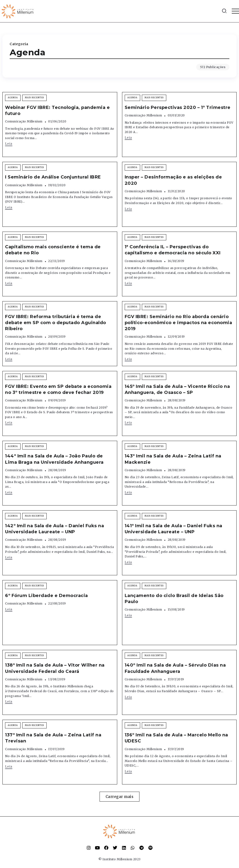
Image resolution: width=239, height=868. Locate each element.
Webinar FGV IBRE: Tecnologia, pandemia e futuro (57, 110)
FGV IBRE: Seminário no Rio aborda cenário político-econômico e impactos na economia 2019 (178, 323)
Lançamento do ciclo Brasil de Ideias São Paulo (174, 599)
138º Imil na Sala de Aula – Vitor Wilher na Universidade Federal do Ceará (55, 668)
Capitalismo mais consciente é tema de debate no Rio (53, 250)
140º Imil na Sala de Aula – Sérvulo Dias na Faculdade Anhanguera (175, 668)
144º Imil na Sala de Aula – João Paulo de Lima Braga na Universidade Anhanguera (54, 459)
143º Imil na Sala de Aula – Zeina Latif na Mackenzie (173, 459)
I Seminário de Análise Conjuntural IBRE (53, 177)
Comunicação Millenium (24, 121)
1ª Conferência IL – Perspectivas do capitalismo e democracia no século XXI (173, 250)
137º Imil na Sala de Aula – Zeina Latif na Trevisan (53, 738)
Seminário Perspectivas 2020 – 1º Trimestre (178, 107)
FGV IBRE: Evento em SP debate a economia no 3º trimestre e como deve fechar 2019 (58, 389)
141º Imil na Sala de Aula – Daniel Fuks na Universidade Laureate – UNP (174, 529)
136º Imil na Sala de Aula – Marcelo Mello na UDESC (176, 738)
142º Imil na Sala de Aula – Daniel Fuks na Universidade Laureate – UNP (54, 529)
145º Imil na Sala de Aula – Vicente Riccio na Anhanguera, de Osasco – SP (177, 389)
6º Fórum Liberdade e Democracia (47, 596)
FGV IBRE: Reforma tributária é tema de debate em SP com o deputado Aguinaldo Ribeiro (56, 323)
